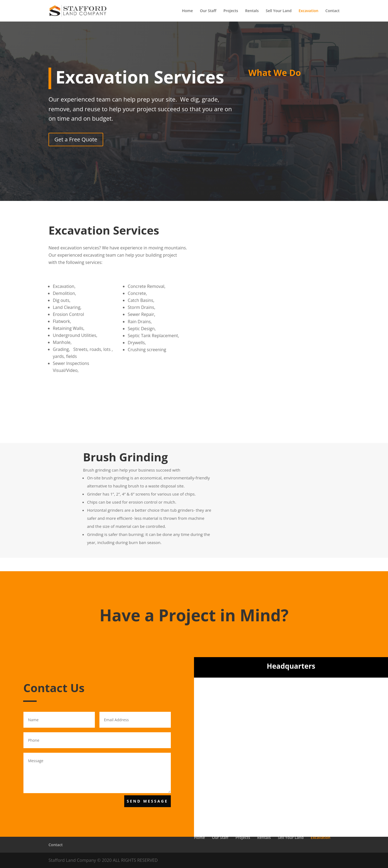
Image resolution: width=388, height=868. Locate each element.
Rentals (252, 11)
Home (187, 11)
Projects (231, 11)
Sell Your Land (279, 11)
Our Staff (208, 11)
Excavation (308, 11)
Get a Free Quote (76, 139)
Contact (332, 11)
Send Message (148, 801)
